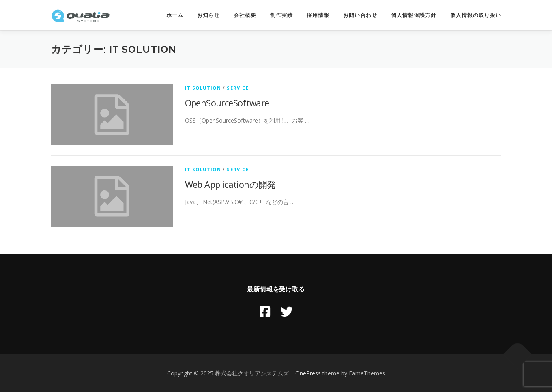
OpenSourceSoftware (227, 103)
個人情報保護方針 (414, 15)
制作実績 (281, 15)
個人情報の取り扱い (476, 15)
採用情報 (318, 15)
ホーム (175, 15)
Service (237, 88)
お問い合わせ (360, 15)
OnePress (308, 373)
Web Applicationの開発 (230, 184)
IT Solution (203, 88)
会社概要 (245, 15)
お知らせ (208, 15)
